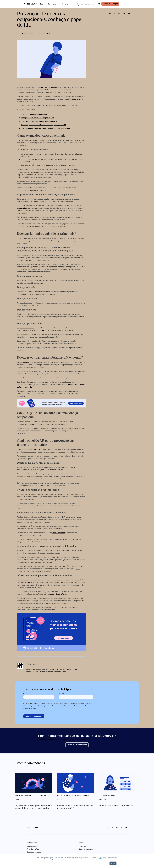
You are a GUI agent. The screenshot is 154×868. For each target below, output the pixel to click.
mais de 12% (35, 344)
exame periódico (59, 533)
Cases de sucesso (34, 852)
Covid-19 (35, 424)
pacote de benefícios (58, 594)
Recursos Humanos (39, 449)
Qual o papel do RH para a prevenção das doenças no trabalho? (46, 128)
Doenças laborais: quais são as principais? (38, 118)
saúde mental (24, 362)
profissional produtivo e (50, 87)
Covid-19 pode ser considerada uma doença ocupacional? (43, 125)
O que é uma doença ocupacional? (34, 114)
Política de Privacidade (105, 859)
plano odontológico (33, 582)
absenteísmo (77, 99)
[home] (30, 4)
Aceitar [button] (113, 863)
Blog (41, 4)
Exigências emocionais (26, 328)
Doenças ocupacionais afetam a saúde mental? (39, 121)
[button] (53, 4)
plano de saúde (29, 539)
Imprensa (82, 846)
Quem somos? (32, 846)
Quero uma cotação (110, 4)
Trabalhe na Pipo (33, 849)
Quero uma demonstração (77, 745)
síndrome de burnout (42, 330)
